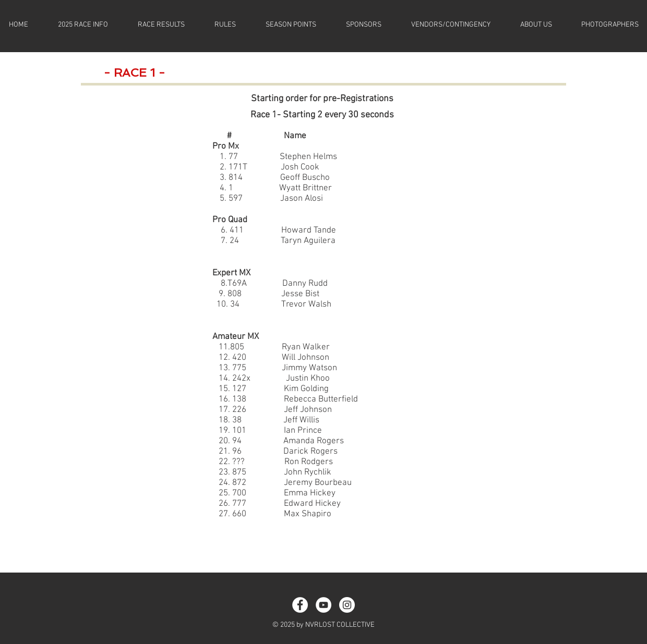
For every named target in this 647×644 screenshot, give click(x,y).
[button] (83, 25)
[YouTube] (323, 605)
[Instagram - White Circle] (347, 605)
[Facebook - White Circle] (300, 605)
